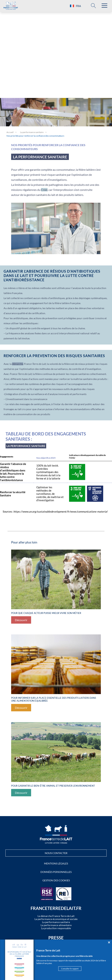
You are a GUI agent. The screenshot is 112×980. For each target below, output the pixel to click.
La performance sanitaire (32, 132)
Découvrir (21, 620)
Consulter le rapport (70, 969)
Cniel (44, 190)
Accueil (10, 132)
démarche (18, 364)
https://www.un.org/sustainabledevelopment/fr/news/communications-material (60, 511)
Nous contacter (56, 853)
